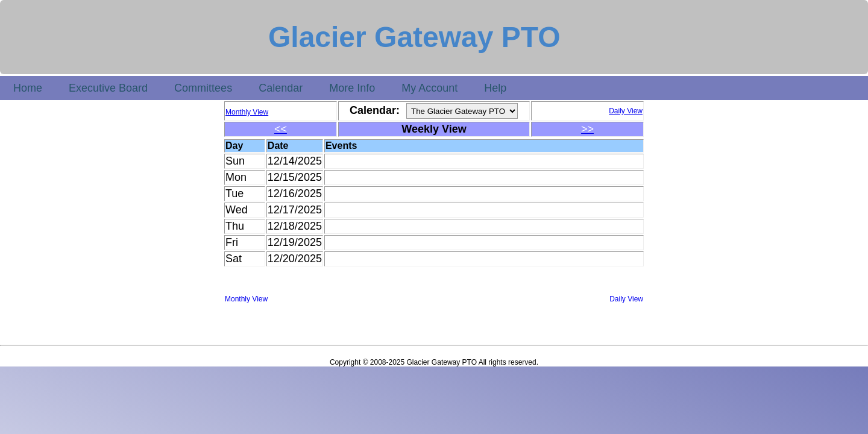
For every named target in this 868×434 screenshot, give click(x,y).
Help (495, 88)
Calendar (281, 88)
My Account (429, 88)
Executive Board (108, 88)
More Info (352, 88)
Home (28, 88)
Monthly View (246, 299)
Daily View (626, 299)
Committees (203, 88)
